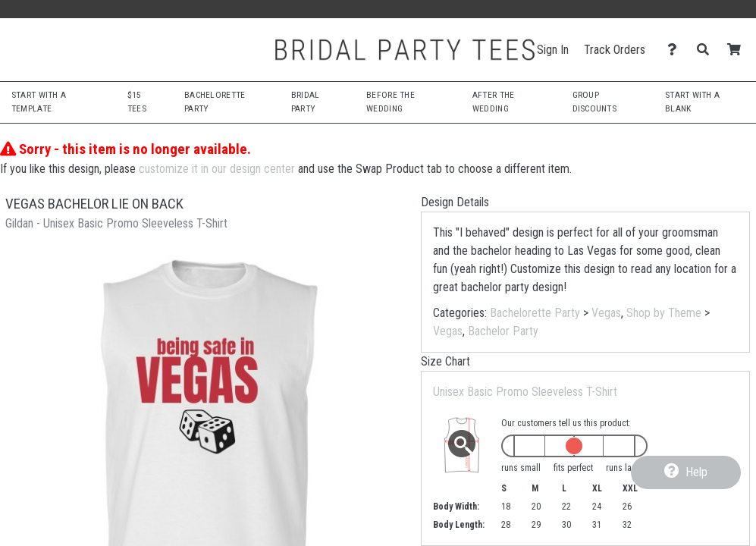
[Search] (707, 50)
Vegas (606, 313)
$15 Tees (137, 102)
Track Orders (615, 50)
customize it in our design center (217, 169)
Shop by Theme (664, 313)
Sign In (553, 50)
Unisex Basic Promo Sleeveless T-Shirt (525, 392)
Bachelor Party (503, 331)
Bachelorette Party (535, 313)
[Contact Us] (676, 50)
